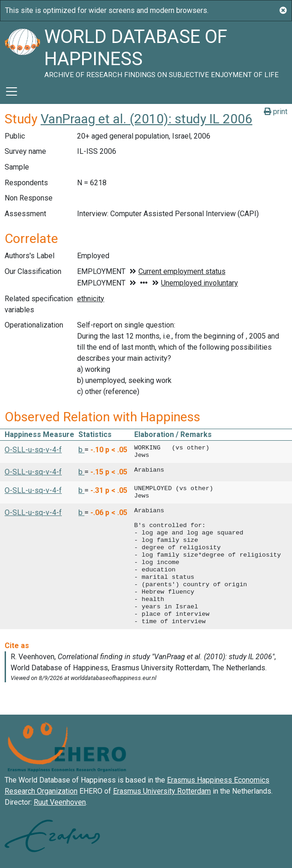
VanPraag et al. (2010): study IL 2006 (146, 119)
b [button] (81, 450)
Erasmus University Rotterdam (162, 791)
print (276, 112)
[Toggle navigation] (12, 91)
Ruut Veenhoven (60, 802)
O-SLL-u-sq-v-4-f (33, 450)
